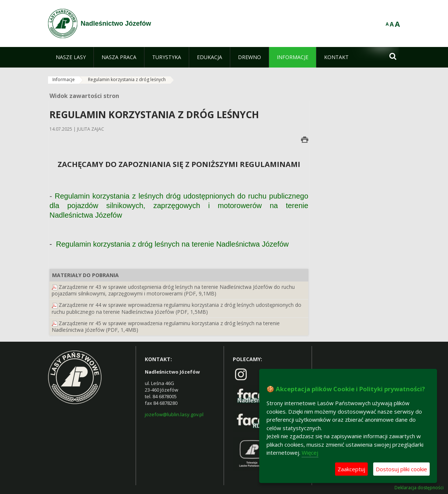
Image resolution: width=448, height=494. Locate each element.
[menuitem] (71, 57)
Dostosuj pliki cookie (401, 469)
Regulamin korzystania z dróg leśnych (127, 79)
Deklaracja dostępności (419, 488)
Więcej (310, 453)
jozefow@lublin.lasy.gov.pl (174, 414)
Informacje (64, 79)
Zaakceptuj (351, 469)
